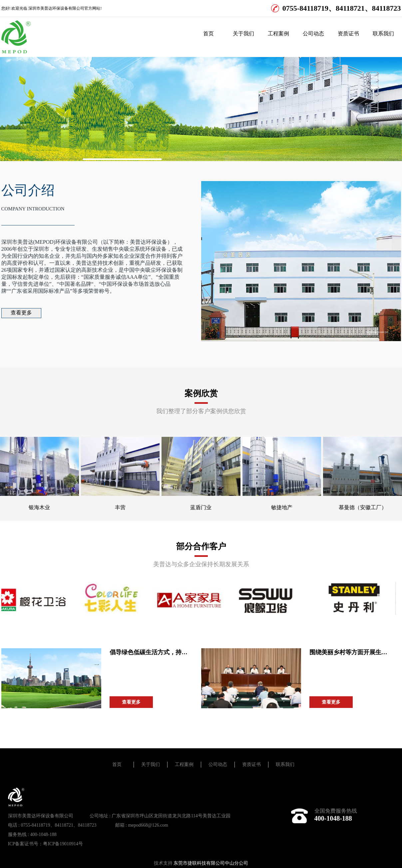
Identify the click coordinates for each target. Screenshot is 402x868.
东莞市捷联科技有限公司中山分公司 (211, 863)
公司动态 (313, 34)
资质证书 (348, 34)
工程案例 (278, 34)
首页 (208, 34)
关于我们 (243, 34)
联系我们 (383, 34)
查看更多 (21, 313)
